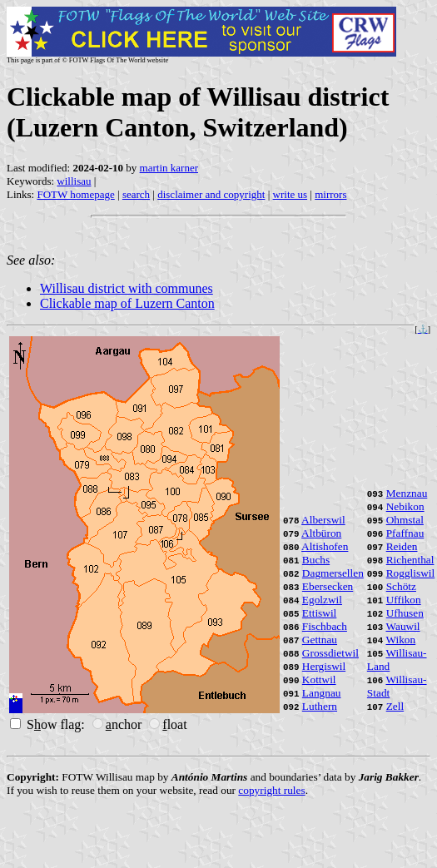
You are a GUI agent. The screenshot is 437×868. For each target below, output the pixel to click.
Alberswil (323, 520)
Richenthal (410, 560)
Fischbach (325, 626)
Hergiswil (324, 666)
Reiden (402, 546)
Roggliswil (411, 573)
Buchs (316, 560)
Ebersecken (328, 586)
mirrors (330, 194)
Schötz (401, 586)
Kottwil (319, 680)
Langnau (322, 693)
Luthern (320, 706)
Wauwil (402, 626)
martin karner (169, 168)
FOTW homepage (75, 194)
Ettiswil (319, 613)
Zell (395, 706)
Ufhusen (405, 613)
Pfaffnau (405, 533)
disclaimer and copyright (211, 194)
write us (291, 194)
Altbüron (321, 533)
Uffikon (404, 600)
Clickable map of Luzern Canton (127, 303)
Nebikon (405, 506)
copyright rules (271, 790)
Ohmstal (405, 520)
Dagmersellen (333, 573)
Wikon (400, 640)
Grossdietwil (330, 653)
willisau (74, 181)
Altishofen (325, 546)
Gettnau (320, 640)
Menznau (407, 493)
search (136, 194)
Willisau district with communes (127, 288)
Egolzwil (322, 600)
